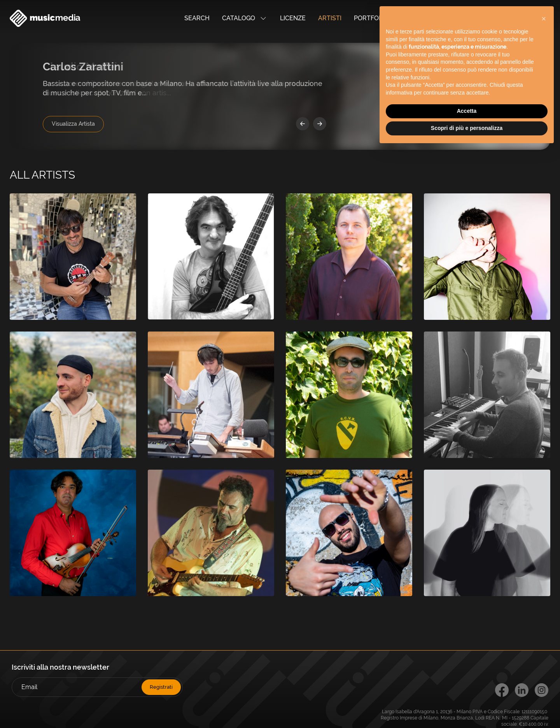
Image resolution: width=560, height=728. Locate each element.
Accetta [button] (467, 111)
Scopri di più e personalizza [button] (467, 128)
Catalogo (245, 18)
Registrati (161, 687)
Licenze (293, 18)
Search (197, 18)
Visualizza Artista (73, 124)
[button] (544, 19)
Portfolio (371, 18)
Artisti (330, 18)
